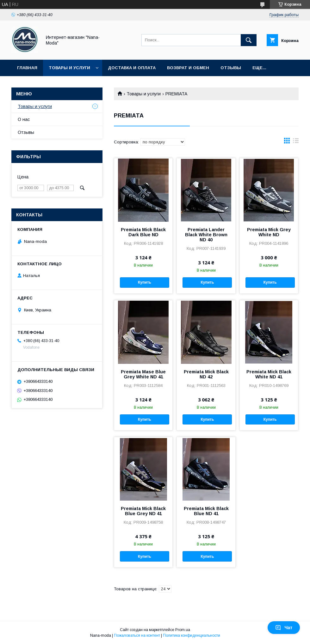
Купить (145, 282)
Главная (27, 68)
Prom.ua (183, 630)
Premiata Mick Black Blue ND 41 (206, 511)
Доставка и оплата (132, 68)
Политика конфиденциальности (192, 635)
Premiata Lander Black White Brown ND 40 (206, 235)
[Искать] (249, 40)
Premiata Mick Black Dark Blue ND (143, 232)
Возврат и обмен (188, 68)
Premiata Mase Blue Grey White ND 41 (143, 374)
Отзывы (231, 68)
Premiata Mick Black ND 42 (206, 374)
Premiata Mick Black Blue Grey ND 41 (143, 511)
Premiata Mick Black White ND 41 (269, 374)
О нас (24, 119)
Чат (284, 628)
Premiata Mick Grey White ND (269, 232)
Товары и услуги (69, 68)
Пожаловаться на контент (137, 635)
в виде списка (296, 142)
